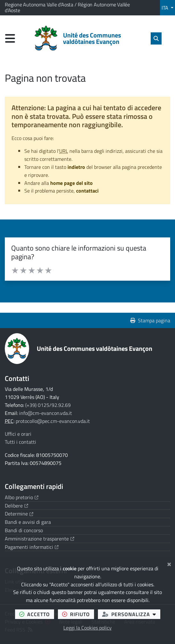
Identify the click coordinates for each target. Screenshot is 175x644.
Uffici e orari (18, 434)
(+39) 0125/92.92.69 (48, 405)
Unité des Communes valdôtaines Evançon (95, 348)
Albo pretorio (22, 497)
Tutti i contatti (20, 442)
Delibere (16, 506)
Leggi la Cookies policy (87, 628)
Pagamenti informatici (32, 547)
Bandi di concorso (24, 530)
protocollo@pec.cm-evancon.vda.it (53, 421)
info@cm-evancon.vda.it (46, 413)
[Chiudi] (169, 563)
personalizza (131, 614)
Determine (19, 514)
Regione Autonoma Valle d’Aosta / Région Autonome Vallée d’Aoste (67, 7)
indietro (76, 167)
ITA (166, 8)
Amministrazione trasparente (40, 539)
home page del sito (72, 183)
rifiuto (78, 614)
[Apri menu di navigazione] (10, 38)
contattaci (87, 191)
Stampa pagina (150, 320)
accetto (37, 614)
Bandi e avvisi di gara (28, 522)
